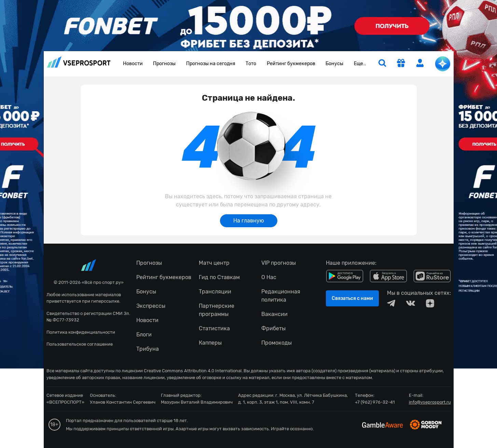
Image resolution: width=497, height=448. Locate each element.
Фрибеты (273, 328)
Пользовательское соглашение (80, 344)
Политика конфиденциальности (81, 332)
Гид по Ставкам (219, 277)
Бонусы (334, 64)
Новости (133, 64)
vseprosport (79, 62)
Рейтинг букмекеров (291, 64)
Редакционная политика (281, 296)
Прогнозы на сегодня (211, 64)
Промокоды (277, 343)
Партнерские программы (217, 310)
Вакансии (274, 314)
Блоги (144, 335)
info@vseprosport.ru (430, 402)
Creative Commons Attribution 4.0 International (193, 371)
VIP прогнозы (279, 263)
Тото (251, 64)
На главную (249, 221)
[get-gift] (401, 64)
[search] (382, 64)
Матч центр (214, 263)
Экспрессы (151, 306)
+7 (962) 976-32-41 (375, 402)
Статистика (214, 328)
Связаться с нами (352, 298)
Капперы (210, 343)
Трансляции (215, 292)
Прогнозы (164, 64)
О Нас (269, 277)
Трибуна (148, 349)
